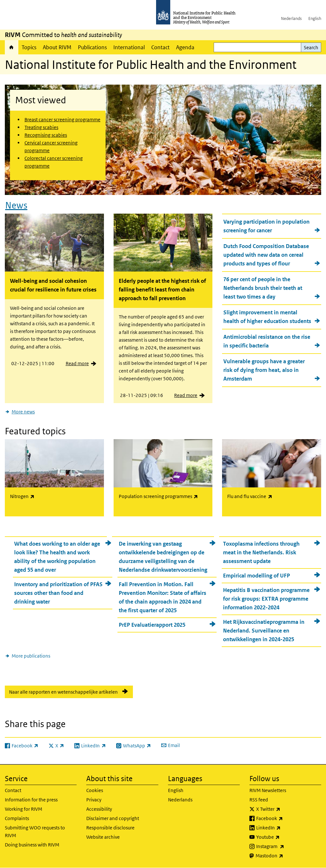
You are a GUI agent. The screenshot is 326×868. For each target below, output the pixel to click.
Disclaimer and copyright (113, 818)
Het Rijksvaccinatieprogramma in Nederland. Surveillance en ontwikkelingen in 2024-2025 (264, 631)
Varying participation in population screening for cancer (266, 226)
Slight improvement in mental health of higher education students (267, 317)
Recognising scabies (46, 135)
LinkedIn (285, 828)
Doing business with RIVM (32, 845)
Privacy (94, 800)
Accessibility (99, 809)
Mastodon (286, 856)
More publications (31, 656)
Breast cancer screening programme (62, 120)
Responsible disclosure (110, 828)
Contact (160, 47)
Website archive (103, 837)
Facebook (286, 818)
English (315, 18)
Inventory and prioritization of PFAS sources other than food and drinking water (58, 593)
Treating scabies (41, 127)
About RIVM (57, 47)
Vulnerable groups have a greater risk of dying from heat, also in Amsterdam (264, 370)
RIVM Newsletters (268, 790)
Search (311, 47)
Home (12, 47)
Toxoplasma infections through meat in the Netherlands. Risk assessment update (261, 552)
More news (23, 412)
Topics (29, 47)
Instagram (287, 846)
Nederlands (291, 18)
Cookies (95, 790)
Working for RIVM (23, 809)
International (129, 47)
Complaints (17, 818)
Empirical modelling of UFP (256, 576)
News (16, 205)
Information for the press (31, 800)
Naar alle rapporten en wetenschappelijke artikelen (63, 692)
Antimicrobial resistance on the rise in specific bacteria (267, 341)
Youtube (285, 837)
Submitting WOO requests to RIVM (35, 831)
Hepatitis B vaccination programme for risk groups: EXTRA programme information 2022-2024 (266, 599)
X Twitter (285, 809)
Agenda (185, 47)
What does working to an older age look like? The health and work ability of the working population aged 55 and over (57, 557)
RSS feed (259, 800)
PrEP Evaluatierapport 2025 (152, 625)
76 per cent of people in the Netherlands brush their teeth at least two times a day (263, 288)
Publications (92, 47)
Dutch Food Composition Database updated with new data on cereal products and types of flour (266, 255)
